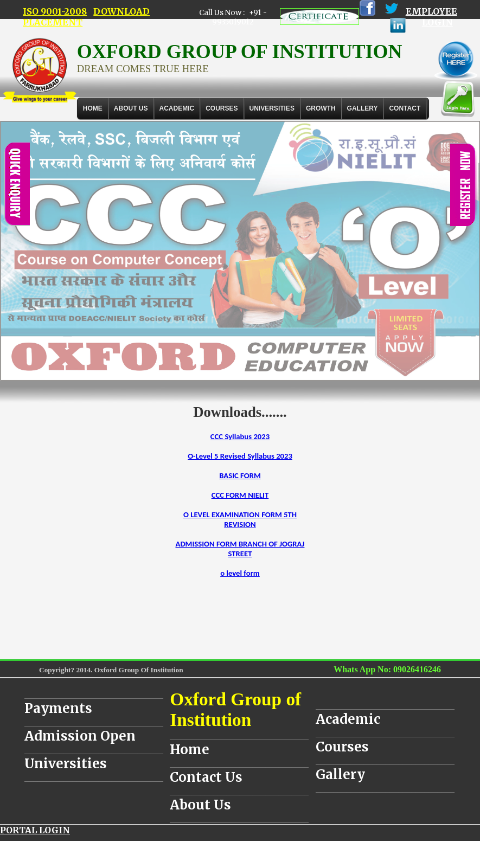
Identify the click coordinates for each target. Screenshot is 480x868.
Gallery (363, 108)
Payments (58, 708)
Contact (405, 108)
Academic (348, 719)
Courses (342, 747)
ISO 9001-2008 (55, 11)
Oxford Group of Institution (235, 709)
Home (93, 108)
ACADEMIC (177, 108)
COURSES (222, 108)
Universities (66, 764)
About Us (131, 108)
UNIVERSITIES (272, 108)
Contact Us (206, 777)
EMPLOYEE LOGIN (431, 17)
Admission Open (80, 736)
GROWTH (321, 108)
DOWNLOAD (121, 11)
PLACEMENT (53, 22)
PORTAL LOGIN (35, 830)
